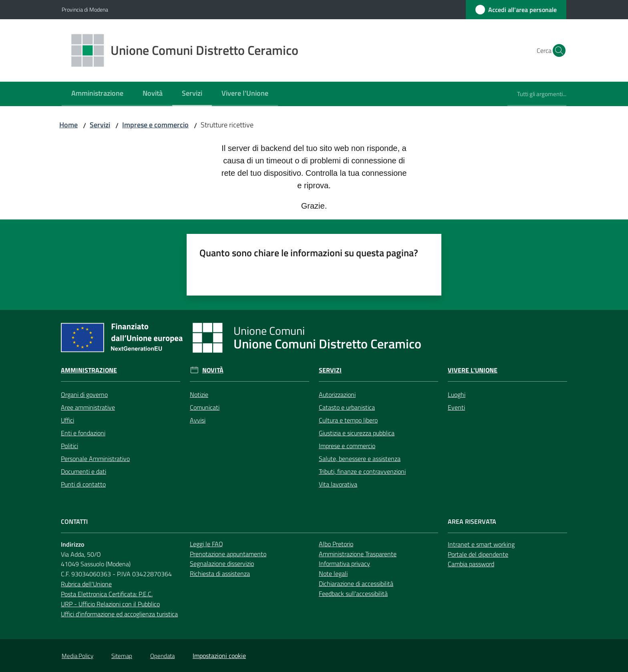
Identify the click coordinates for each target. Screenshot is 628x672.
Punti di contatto (83, 484)
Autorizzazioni (337, 394)
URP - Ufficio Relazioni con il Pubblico (110, 604)
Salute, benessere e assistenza (360, 459)
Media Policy (77, 656)
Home (68, 125)
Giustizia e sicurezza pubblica (357, 433)
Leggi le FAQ (206, 544)
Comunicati (205, 407)
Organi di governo (84, 394)
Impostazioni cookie (219, 656)
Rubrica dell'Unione (86, 584)
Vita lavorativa (338, 484)
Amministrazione (89, 370)
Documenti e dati (84, 471)
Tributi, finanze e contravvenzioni (362, 471)
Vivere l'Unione (473, 370)
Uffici (67, 420)
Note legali (333, 573)
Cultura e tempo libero (348, 420)
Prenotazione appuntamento (228, 554)
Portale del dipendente (478, 554)
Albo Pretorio (336, 544)
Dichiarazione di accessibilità (356, 583)
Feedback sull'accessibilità (353, 594)
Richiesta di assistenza (220, 573)
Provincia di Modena (85, 9)
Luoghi (457, 394)
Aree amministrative (88, 407)
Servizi (100, 125)
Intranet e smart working (481, 544)
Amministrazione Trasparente (358, 554)
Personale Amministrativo (95, 459)
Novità (213, 370)
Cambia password (471, 564)
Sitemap (122, 656)
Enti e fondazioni (83, 433)
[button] (557, 50)
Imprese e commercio (155, 125)
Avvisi (198, 420)
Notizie (199, 394)
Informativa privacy (344, 563)
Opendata (162, 656)
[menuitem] (97, 94)
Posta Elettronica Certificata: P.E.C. (107, 594)
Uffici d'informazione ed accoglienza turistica (119, 614)
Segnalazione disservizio (222, 563)
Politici (69, 446)
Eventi (456, 407)
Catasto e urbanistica (347, 407)
